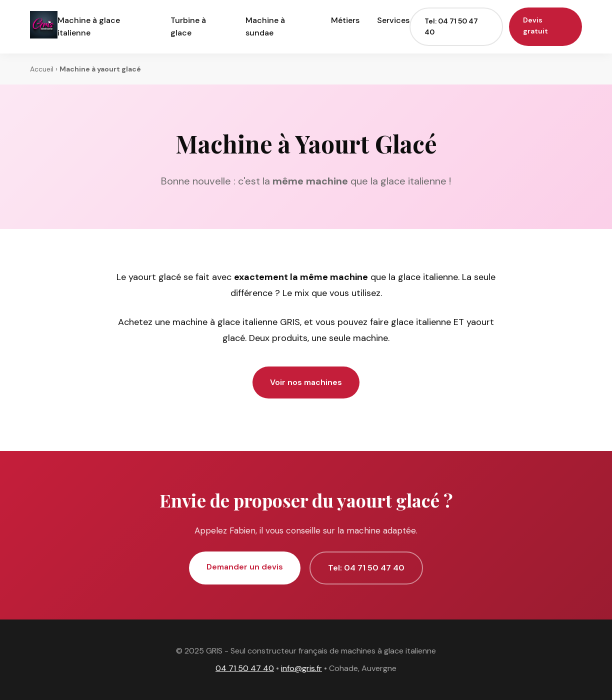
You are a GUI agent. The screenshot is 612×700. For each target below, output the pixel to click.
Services (393, 20)
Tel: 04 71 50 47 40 (451, 26)
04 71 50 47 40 (245, 668)
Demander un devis (245, 567)
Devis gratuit (535, 25)
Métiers (345, 20)
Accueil (42, 69)
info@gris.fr (301, 668)
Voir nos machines (306, 382)
